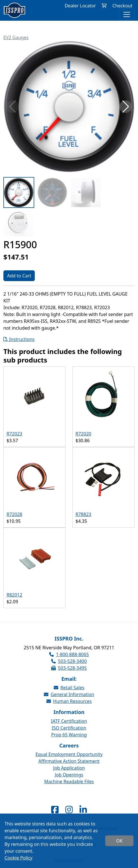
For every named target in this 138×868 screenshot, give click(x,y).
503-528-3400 (69, 661)
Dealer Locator (80, 6)
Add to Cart (19, 276)
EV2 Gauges (16, 37)
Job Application (69, 768)
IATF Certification (69, 721)
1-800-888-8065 (69, 654)
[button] (126, 107)
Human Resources (69, 701)
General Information (69, 694)
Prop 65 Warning (69, 735)
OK (119, 841)
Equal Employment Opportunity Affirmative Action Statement (69, 758)
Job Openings (69, 775)
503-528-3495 (69, 668)
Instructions (19, 339)
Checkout (122, 6)
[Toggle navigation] (127, 14)
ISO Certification (69, 728)
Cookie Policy (19, 858)
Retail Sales (69, 688)
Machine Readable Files (69, 781)
